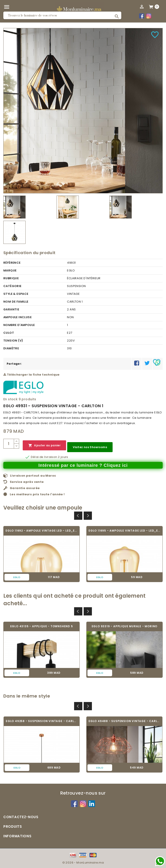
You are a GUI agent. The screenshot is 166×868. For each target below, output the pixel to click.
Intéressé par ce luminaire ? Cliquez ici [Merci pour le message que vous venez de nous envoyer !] (83, 465)
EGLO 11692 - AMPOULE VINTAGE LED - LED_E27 (41, 531)
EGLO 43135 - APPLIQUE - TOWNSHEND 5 (42, 626)
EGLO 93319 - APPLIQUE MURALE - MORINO (125, 626)
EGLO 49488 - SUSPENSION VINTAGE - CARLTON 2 (124, 721)
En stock (10, 399)
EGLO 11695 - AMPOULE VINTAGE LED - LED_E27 (124, 531)
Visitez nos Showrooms (90, 447)
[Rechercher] (62, 15)
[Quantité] (9, 444)
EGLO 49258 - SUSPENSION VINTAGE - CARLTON (42, 721)
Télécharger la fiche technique (31, 375)
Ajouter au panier (44, 446)
